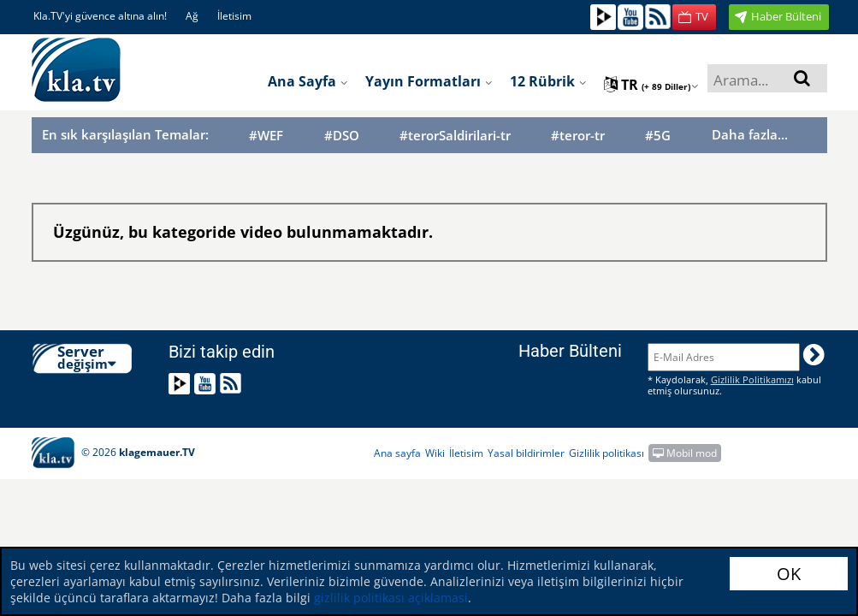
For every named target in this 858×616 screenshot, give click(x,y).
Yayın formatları (429, 81)
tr (651, 85)
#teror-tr (578, 136)
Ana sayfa (308, 81)
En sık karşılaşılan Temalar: (125, 134)
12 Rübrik (548, 81)
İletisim (234, 16)
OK (789, 574)
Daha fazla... (750, 134)
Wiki (435, 453)
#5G (658, 136)
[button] (694, 17)
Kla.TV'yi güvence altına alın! (100, 16)
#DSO (342, 136)
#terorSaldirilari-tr (455, 136)
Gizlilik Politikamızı (752, 379)
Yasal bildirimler (526, 453)
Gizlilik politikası (607, 453)
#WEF (266, 136)
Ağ (192, 16)
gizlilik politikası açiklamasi (389, 598)
